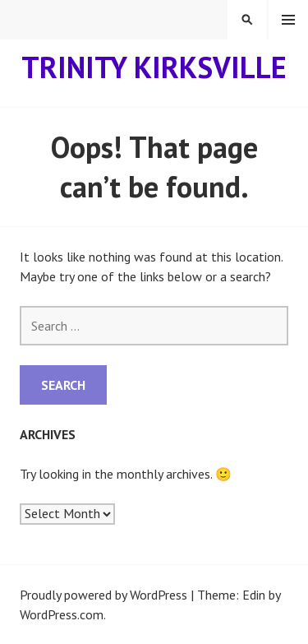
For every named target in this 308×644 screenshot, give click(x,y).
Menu (288, 20)
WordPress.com (62, 614)
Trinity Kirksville (154, 67)
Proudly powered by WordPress (103, 595)
